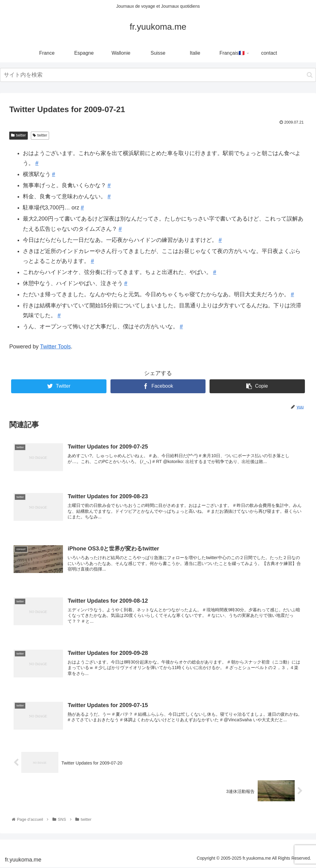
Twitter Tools (56, 347)
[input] (158, 75)
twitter (19, 135)
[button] (310, 75)
